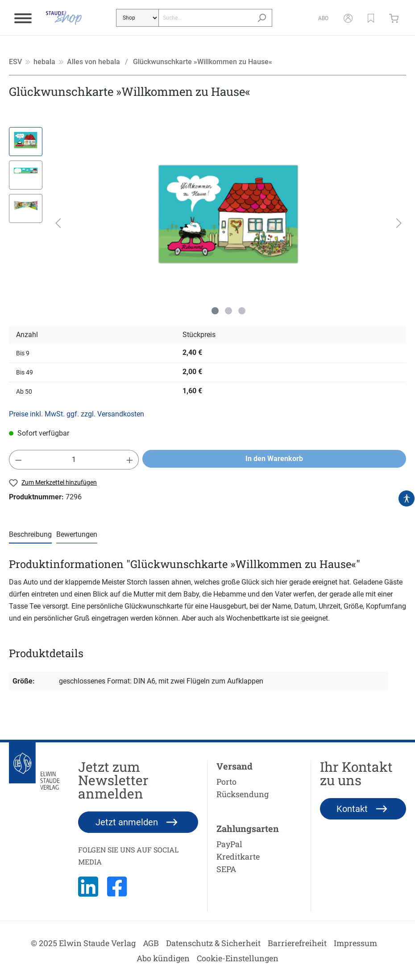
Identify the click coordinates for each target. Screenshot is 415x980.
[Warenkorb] (396, 18)
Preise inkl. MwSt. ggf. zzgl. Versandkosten (77, 414)
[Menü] (23, 18)
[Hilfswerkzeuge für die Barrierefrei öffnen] (407, 498)
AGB (151, 943)
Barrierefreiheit (297, 943)
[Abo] (323, 18)
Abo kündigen (163, 958)
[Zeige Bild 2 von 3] (228, 311)
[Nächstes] (399, 223)
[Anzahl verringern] (18, 460)
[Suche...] (205, 18)
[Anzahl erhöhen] (130, 460)
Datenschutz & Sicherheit (213, 943)
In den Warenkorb (274, 459)
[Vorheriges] (58, 223)
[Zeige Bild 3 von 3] (242, 311)
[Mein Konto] (348, 18)
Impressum (355, 943)
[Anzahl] (74, 460)
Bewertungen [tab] (77, 534)
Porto (226, 782)
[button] (371, 18)
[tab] (30, 535)
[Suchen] (262, 18)
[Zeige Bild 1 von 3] (215, 311)
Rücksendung (243, 794)
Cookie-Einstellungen (238, 958)
